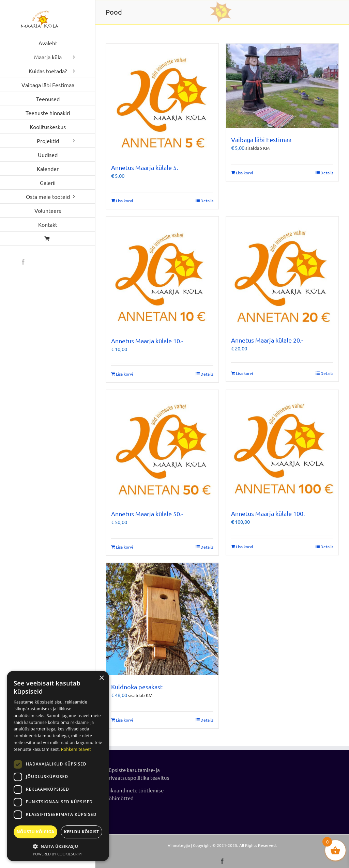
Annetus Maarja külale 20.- (267, 340)
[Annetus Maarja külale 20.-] (282, 273)
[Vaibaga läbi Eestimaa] (282, 86)
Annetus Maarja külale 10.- (147, 341)
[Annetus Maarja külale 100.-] (282, 446)
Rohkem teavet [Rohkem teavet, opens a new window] (76, 749)
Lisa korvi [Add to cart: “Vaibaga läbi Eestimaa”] (244, 173)
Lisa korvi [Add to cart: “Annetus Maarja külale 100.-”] (244, 547)
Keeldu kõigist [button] (82, 832)
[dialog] (58, 766)
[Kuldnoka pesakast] (162, 619)
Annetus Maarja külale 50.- (147, 514)
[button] (58, 846)
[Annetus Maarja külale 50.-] (162, 446)
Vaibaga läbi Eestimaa (261, 139)
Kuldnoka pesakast (137, 687)
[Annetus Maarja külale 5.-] (162, 100)
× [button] (101, 678)
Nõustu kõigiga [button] (36, 832)
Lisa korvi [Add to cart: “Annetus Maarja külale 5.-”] (124, 201)
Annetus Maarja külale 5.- (145, 167)
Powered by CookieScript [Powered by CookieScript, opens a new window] (58, 854)
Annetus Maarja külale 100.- (269, 513)
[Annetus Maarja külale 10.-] (162, 273)
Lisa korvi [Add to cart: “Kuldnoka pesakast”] (124, 720)
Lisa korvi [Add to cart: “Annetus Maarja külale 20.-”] (244, 373)
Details (207, 201)
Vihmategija (179, 845)
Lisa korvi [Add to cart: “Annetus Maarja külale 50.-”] (124, 547)
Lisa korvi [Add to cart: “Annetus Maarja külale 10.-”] (124, 374)
